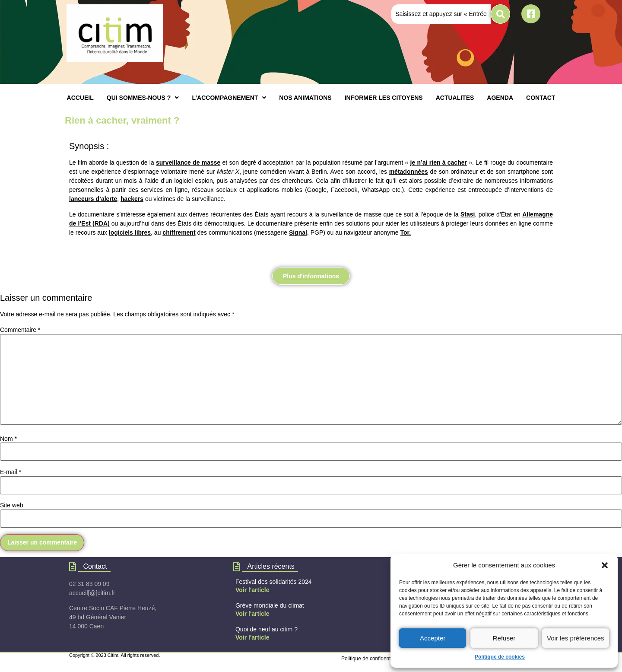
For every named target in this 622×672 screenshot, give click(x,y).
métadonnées (409, 172)
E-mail (11, 472)
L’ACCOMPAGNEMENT (229, 98)
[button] (605, 565)
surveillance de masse (188, 162)
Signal (298, 232)
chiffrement (179, 232)
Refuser (504, 638)
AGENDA (500, 98)
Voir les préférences (576, 638)
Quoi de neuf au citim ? (267, 629)
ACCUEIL (80, 98)
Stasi (468, 214)
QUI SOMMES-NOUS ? (143, 98)
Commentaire (20, 330)
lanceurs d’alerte (93, 199)
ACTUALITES (455, 98)
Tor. (405, 232)
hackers (132, 199)
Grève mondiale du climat (270, 605)
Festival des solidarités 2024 (274, 582)
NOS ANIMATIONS (305, 98)
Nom (8, 439)
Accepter (433, 638)
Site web (12, 505)
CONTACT (541, 98)
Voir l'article (252, 590)
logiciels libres (130, 232)
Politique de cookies (500, 657)
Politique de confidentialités (373, 659)
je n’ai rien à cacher (439, 162)
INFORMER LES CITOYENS (384, 98)
